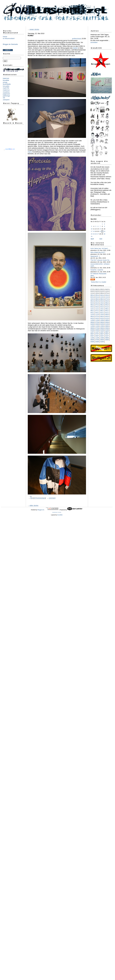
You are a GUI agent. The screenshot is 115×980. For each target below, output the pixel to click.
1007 (102, 332)
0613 (92, 301)
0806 (92, 340)
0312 (97, 307)
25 (94, 234)
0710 (97, 316)
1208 (92, 326)
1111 (97, 309)
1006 (102, 338)
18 (94, 231)
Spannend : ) (95, 256)
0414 (102, 295)
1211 (92, 309)
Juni (101, 239)
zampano (6, 100)
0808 (92, 328)
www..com (10, 149)
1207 (92, 332)
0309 (97, 324)
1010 (102, 314)
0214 (92, 297)
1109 (97, 320)
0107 (107, 336)
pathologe (6, 96)
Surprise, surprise (97, 270)
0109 (107, 324)
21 (100, 231)
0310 (97, 318)
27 (98, 234)
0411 (92, 313)
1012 (102, 303)
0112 (107, 307)
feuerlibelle (7, 84)
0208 (102, 330)
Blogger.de (41, 510)
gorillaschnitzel (77, 38)
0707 (97, 334)
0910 (107, 314)
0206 (102, 342)
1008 (102, 326)
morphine (6, 92)
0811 (92, 311)
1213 (102, 297)
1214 (107, 291)
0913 (97, 299)
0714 (107, 293)
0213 (92, 303)
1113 (107, 297)
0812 (92, 305)
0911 (107, 309)
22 (102, 231)
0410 (92, 318)
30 (104, 234)
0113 (97, 303)
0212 (102, 307)
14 (100, 229)
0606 (102, 340)
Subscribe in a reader (99, 282)
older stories (34, 505)
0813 (102, 299)
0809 (92, 322)
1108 (97, 326)
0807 (92, 334)
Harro (30, 152)
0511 (107, 311)
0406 (92, 342)
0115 (102, 291)
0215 (97, 291)
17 (92, 231)
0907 (107, 332)
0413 (102, 301)
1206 (92, 338)
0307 (97, 336)
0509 (107, 322)
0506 (107, 340)
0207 (102, 336)
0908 (107, 326)
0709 (97, 322)
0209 (102, 324)
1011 (102, 309)
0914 (102, 293)
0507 (107, 334)
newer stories (34, 29)
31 (92, 236)
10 (92, 229)
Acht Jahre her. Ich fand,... (100, 248)
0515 (102, 289)
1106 (97, 338)
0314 (107, 295)
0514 (97, 295)
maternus (6, 90)
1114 (92, 293)
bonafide (6, 80)
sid (4, 98)
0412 (92, 307)
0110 (107, 318)
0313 (107, 301)
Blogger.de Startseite (10, 44)
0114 (97, 297)
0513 (97, 301)
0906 (107, 338)
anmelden (94, 42)
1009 (102, 320)
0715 (92, 289)
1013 (92, 299)
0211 (102, 313)
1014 (97, 293)
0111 (107, 313)
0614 (92, 295)
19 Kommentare (39, 498)
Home (5, 37)
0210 (102, 318)
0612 (102, 305)
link (32, 498)
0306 (97, 342)
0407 (92, 336)
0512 (107, 305)
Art (31, 496)
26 (96, 234)
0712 (97, 305)
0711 (97, 311)
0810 (92, 316)
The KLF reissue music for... (101, 260)
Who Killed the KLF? (98, 252)
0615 (97, 289)
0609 (102, 322)
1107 (97, 332)
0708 (97, 328)
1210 (92, 314)
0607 (102, 334)
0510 (107, 316)
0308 (97, 330)
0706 (97, 340)
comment (52, 498)
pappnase (6, 94)
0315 (92, 291)
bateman (6, 78)
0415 (107, 289)
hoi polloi (6, 86)
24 (92, 234)
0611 (102, 311)
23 (104, 231)
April (92, 239)
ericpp (5, 82)
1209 (92, 320)
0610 (102, 316)
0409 (92, 324)
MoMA (75, 48)
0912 (107, 303)
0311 (97, 313)
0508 (107, 328)
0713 (107, 299)
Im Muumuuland (9, 38)
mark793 (6, 88)
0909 (107, 320)
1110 (97, 314)
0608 (102, 328)
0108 (107, 330)
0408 (92, 330)
